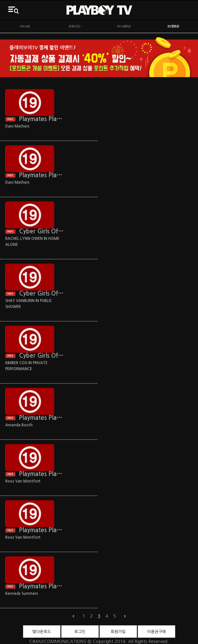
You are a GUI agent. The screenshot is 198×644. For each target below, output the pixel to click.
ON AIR (25, 26)
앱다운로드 (42, 632)
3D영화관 (173, 26)
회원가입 (118, 632)
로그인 (80, 632)
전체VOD (74, 26)
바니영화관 (124, 26)
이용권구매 (156, 632)
